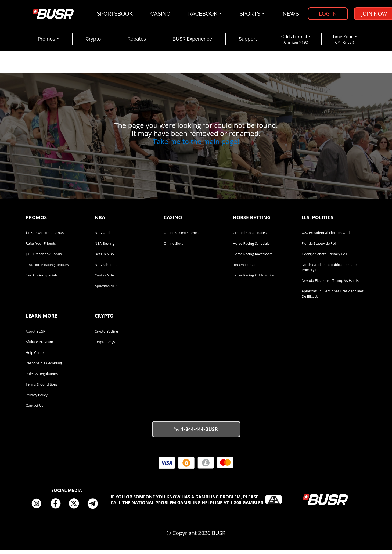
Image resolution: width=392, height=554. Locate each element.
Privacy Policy (37, 399)
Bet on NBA (104, 258)
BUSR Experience (192, 43)
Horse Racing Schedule (251, 247)
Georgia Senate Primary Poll (324, 258)
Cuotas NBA (104, 279)
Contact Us (35, 409)
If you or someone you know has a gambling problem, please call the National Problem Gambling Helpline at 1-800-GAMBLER (196, 503)
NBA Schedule (106, 268)
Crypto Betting (106, 335)
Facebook (57, 507)
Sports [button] (250, 15)
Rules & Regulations (42, 377)
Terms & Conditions (42, 388)
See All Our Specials (42, 279)
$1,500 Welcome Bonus (45, 236)
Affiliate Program (39, 346)
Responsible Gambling (44, 367)
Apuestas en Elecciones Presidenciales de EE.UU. (333, 297)
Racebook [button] (203, 15)
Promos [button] (46, 43)
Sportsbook (115, 15)
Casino (161, 15)
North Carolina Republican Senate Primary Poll (329, 271)
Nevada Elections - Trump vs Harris (330, 284)
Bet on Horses (244, 268)
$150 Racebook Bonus (44, 258)
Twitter (76, 507)
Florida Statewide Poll (319, 247)
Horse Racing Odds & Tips (254, 279)
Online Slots (173, 247)
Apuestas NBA (106, 290)
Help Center (35, 356)
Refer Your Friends (41, 247)
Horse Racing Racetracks (253, 258)
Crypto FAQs (105, 346)
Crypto (93, 43)
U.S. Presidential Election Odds (327, 236)
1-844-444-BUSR (196, 433)
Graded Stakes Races (250, 236)
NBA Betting (104, 247)
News (291, 15)
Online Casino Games (181, 236)
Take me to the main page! (196, 145)
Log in (328, 15)
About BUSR (36, 335)
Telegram (95, 507)
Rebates (137, 43)
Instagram (38, 507)
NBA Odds (103, 236)
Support (248, 43)
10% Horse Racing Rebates (47, 268)
